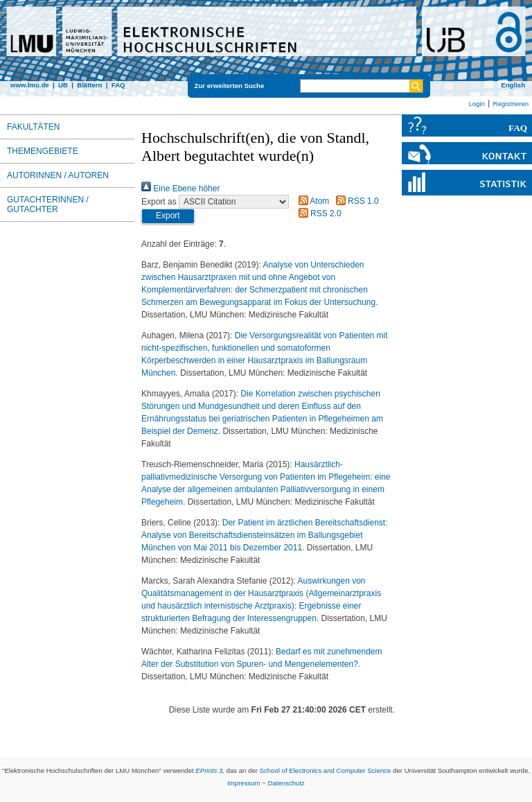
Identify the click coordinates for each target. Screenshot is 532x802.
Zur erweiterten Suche (230, 86)
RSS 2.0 (318, 213)
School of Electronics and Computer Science (326, 770)
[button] (168, 216)
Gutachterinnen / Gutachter (48, 204)
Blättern (89, 85)
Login (476, 104)
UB (63, 85)
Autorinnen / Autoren (58, 175)
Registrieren (511, 104)
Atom (312, 201)
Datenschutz (286, 783)
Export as (159, 202)
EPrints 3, (210, 770)
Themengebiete (43, 151)
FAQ (118, 85)
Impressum (243, 783)
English (513, 85)
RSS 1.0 (355, 201)
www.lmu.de (30, 85)
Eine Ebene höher (180, 189)
